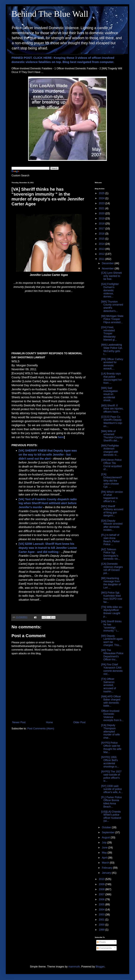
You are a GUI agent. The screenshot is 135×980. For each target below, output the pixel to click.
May (105, 853)
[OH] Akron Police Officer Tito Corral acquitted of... (111, 465)
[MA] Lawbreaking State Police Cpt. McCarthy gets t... (112, 349)
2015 (102, 239)
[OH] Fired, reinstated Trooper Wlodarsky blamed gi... (109, 333)
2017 (102, 229)
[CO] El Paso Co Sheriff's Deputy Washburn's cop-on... (112, 421)
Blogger (100, 967)
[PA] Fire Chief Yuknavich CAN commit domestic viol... (112, 669)
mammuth (74, 967)
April (105, 858)
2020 (102, 213)
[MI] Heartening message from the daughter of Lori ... (111, 583)
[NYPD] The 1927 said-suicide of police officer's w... (111, 776)
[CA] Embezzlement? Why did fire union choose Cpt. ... (112, 480)
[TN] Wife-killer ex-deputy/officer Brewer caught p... (112, 612)
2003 (102, 915)
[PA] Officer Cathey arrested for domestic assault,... (112, 364)
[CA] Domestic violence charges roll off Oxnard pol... (112, 568)
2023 (102, 203)
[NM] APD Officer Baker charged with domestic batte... (111, 701)
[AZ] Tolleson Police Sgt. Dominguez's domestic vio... (111, 554)
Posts (101, 942)
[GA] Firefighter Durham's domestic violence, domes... (110, 290)
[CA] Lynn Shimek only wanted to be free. (112, 276)
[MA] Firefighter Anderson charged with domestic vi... (110, 450)
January (107, 873)
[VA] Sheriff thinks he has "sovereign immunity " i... (111, 626)
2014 (102, 244)
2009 (102, 884)
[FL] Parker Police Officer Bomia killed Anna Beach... (112, 802)
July (104, 843)
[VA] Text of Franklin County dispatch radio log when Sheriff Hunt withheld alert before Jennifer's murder (48, 503)
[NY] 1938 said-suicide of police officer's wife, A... (112, 789)
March (106, 863)
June (105, 848)
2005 (102, 904)
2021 (102, 208)
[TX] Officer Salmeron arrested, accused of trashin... (109, 685)
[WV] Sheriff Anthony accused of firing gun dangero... (112, 511)
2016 (102, 234)
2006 (102, 899)
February (107, 868)
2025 (102, 193)
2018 (102, 224)
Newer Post (19, 722)
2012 (102, 254)
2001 (102, 920)
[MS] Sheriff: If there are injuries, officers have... (112, 409)
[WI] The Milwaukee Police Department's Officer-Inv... (112, 655)
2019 (102, 218)
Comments (104, 948)
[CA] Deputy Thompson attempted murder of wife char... (111, 731)
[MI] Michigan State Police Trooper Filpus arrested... (112, 319)
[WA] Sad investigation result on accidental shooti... (110, 394)
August (106, 837)
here (61, 437)
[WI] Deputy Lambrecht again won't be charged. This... (112, 641)
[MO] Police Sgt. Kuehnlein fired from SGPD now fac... (112, 597)
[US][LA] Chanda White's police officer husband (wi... (111, 816)
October (107, 827)
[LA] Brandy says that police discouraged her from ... (112, 378)
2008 (102, 889)
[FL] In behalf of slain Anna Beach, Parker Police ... (111, 540)
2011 (102, 259)
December (108, 263)
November (108, 268)
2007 (102, 894)
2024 (102, 198)
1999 (102, 930)
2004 (102, 910)
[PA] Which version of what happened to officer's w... (112, 497)
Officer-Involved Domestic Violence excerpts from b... (112, 716)
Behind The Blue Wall (50, 14)
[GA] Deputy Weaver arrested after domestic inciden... (112, 525)
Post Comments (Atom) (41, 729)
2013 (102, 249)
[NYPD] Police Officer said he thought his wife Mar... (111, 747)
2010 (102, 879)
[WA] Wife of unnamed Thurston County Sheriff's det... (112, 436)
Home (49, 722)
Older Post (79, 722)
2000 (102, 925)
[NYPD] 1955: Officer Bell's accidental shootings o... (110, 762)
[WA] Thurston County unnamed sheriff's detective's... (112, 306)
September (109, 832)
